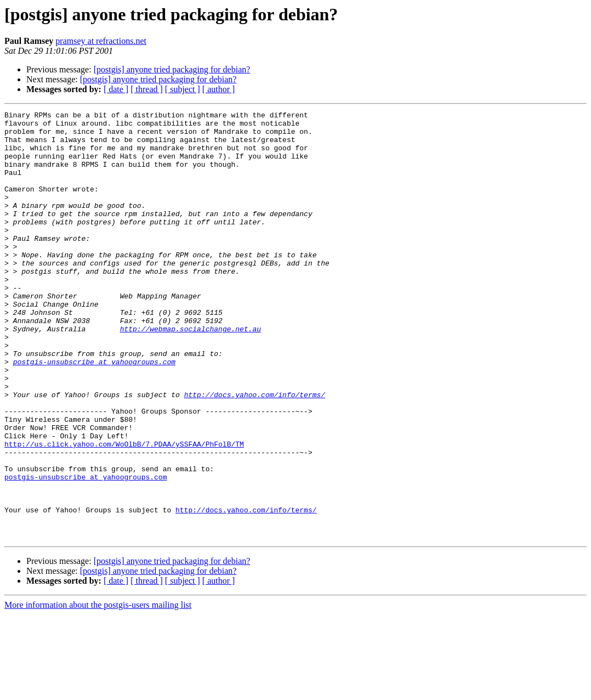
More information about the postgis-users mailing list (98, 690)
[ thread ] (147, 89)
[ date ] (116, 89)
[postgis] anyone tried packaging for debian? (172, 69)
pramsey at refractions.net (101, 41)
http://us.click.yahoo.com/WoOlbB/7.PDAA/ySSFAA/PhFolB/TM (124, 511)
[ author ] (219, 89)
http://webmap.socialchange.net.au (191, 373)
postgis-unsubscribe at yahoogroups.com (94, 413)
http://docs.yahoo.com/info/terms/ (255, 452)
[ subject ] (183, 89)
